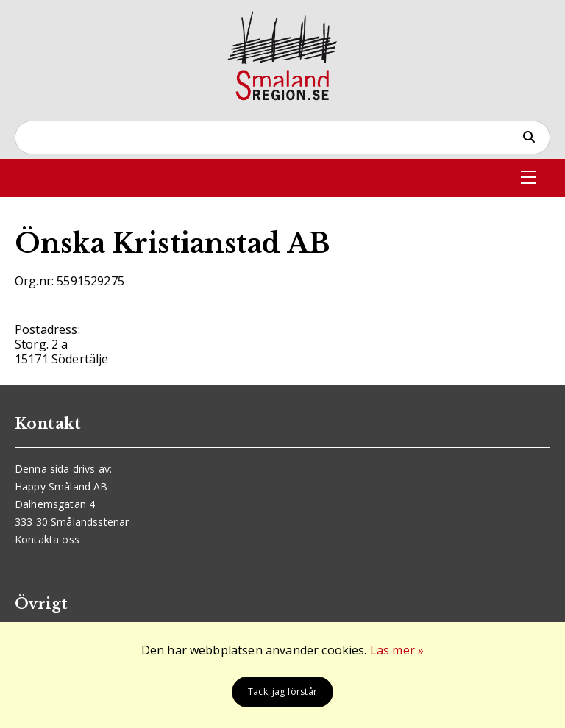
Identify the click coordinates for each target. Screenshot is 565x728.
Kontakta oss (47, 539)
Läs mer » (397, 650)
